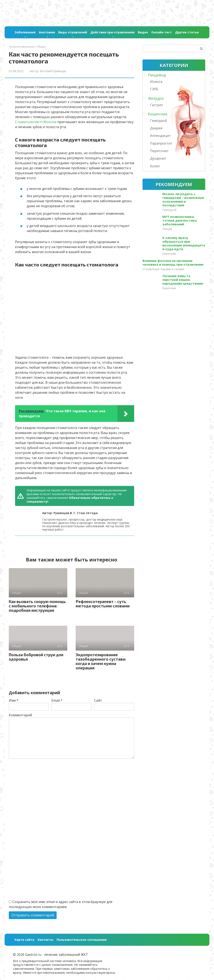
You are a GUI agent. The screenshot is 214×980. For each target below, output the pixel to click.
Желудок (156, 98)
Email (57, 700)
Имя (14, 700)
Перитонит (159, 151)
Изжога (156, 82)
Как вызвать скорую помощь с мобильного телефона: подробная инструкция (37, 606)
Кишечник (158, 114)
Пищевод (157, 75)
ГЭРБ (154, 89)
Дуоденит (158, 158)
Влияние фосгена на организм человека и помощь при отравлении (173, 262)
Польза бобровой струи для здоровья (36, 657)
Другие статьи (187, 32)
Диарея (156, 128)
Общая (167, 229)
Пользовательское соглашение (82, 940)
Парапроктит (161, 143)
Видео (143, 32)
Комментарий (20, 715)
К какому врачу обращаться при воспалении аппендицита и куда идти (184, 243)
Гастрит (157, 105)
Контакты (45, 940)
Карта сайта (24, 940)
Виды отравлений (73, 32)
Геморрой (158, 121)
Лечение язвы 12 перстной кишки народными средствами (183, 280)
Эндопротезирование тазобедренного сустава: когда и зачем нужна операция (101, 661)
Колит (155, 166)
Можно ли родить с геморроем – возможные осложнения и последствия (183, 199)
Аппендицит (160, 136)
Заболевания (25, 32)
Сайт (98, 700)
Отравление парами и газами (163, 269)
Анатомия (47, 32)
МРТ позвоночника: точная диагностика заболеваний (180, 220)
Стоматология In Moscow (36, 122)
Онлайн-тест (162, 32)
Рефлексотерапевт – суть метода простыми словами (103, 604)
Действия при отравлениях (113, 32)
